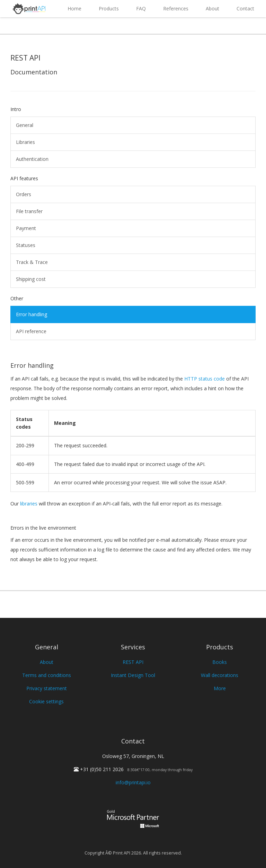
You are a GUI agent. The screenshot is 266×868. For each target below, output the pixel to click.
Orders (24, 194)
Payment (26, 228)
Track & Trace (32, 262)
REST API (133, 662)
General (25, 125)
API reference (31, 331)
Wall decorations (220, 675)
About (212, 8)
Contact (245, 8)
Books (220, 662)
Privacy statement (47, 688)
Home (74, 8)
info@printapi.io (133, 782)
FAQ (141, 8)
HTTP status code (205, 379)
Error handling (32, 314)
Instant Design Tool (133, 675)
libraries (29, 504)
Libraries (25, 142)
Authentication (32, 159)
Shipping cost (31, 279)
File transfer (29, 211)
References (176, 8)
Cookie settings (46, 701)
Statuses (26, 245)
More (220, 688)
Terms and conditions (47, 675)
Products (109, 8)
